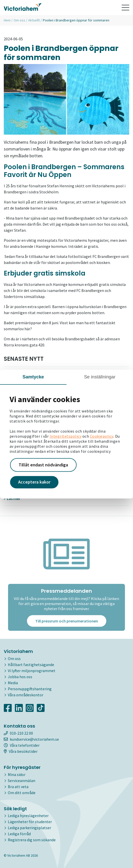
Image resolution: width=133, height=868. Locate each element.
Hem (7, 20)
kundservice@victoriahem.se (31, 739)
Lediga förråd (19, 834)
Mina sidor (17, 774)
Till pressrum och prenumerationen (67, 621)
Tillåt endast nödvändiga (43, 465)
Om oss (19, 20)
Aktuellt (34, 20)
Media (13, 683)
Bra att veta (18, 787)
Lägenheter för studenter (30, 822)
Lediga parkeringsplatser (29, 828)
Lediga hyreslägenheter (28, 816)
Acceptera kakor (34, 482)
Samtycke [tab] (33, 377)
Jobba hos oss (20, 677)
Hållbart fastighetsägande (31, 665)
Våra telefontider (22, 745)
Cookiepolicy (102, 436)
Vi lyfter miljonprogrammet (32, 671)
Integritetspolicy (66, 436)
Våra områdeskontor (26, 695)
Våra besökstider (21, 751)
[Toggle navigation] (125, 8)
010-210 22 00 (18, 733)
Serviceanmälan (22, 781)
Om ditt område (22, 793)
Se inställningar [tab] (100, 377)
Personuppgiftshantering (30, 689)
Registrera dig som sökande (32, 840)
